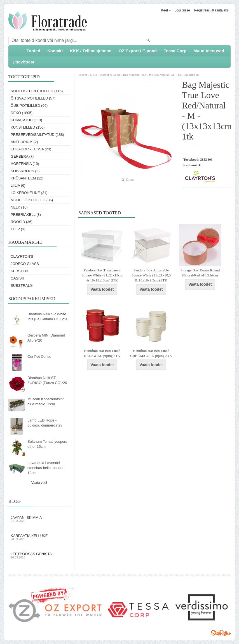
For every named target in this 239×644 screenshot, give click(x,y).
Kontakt (55, 51)
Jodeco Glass (25, 264)
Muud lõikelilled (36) (32, 200)
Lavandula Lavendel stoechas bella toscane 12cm (46, 468)
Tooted (33, 51)
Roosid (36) (22, 222)
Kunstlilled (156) (28, 127)
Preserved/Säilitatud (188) (37, 135)
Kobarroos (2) (25, 171)
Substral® (22, 286)
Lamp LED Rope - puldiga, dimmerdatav (45, 423)
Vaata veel (39, 483)
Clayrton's (22, 256)
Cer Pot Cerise (39, 357)
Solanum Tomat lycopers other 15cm (47, 444)
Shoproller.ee (221, 633)
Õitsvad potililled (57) (33, 98)
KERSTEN (19, 271)
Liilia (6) (18, 185)
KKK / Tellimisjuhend (91, 51)
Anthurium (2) (24, 142)
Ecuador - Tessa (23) (31, 149)
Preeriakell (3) (26, 215)
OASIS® (17, 278)
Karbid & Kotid (110, 75)
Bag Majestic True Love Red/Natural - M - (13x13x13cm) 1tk (161, 75)
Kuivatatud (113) (26, 120)
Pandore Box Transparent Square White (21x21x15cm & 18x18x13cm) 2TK (102, 275)
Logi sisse (182, 10)
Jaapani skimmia (39, 519)
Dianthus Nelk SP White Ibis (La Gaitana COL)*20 (48, 317)
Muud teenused (209, 51)
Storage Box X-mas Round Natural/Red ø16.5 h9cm (200, 273)
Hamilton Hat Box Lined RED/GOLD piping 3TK (102, 353)
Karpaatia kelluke (39, 537)
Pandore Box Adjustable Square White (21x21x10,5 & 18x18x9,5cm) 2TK (151, 275)
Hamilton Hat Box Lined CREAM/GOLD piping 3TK (151, 353)
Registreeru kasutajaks (211, 10)
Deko (93, 75)
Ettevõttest (24, 62)
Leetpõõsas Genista (39, 555)
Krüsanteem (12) (27, 178)
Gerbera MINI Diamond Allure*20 (46, 338)
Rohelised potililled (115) (37, 91)
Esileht (83, 75)
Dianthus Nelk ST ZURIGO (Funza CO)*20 (47, 380)
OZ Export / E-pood (138, 51)
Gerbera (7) (22, 156)
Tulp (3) (18, 229)
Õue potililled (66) (29, 106)
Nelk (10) (19, 207)
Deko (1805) (22, 113)
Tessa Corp (175, 51)
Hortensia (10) (25, 164)
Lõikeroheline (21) (29, 193)
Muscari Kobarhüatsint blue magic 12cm (45, 402)
